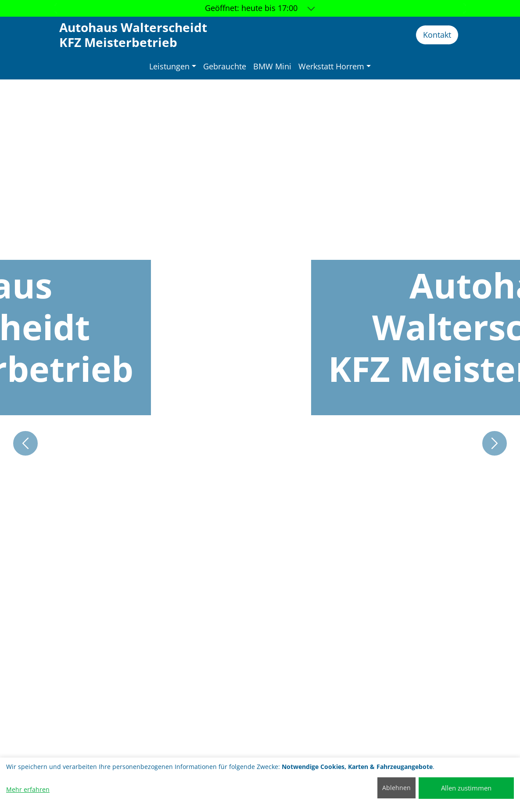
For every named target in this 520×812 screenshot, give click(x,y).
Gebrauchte (225, 66)
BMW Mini (272, 66)
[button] (25, 443)
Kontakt (437, 35)
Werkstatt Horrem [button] (331, 66)
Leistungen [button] (169, 66)
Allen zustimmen (466, 788)
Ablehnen (396, 788)
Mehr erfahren (28, 789)
